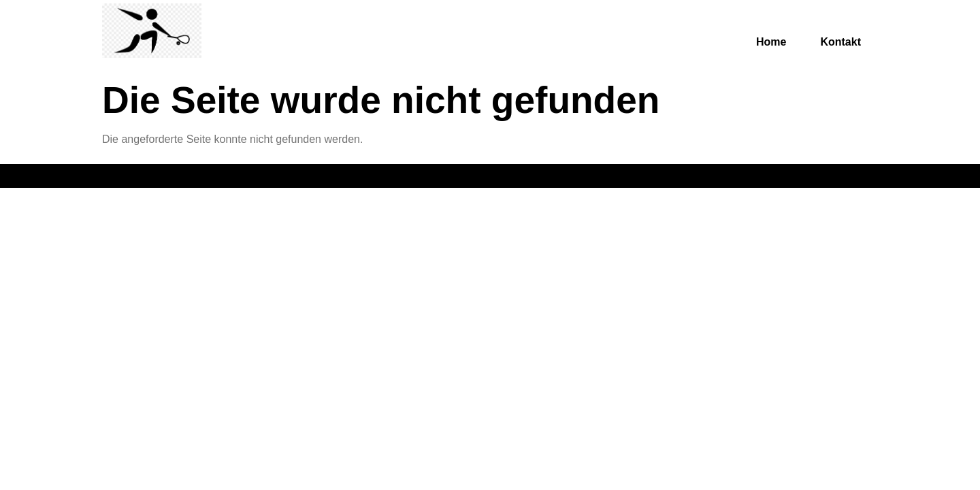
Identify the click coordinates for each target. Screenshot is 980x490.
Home (771, 42)
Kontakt (840, 42)
